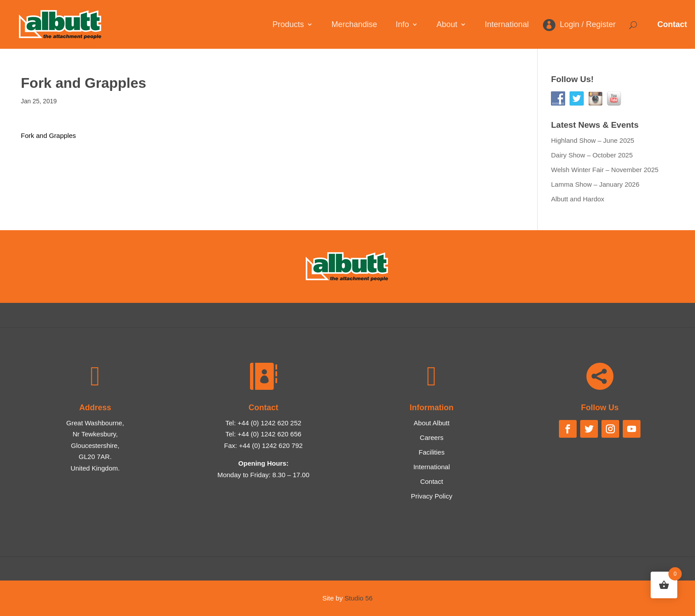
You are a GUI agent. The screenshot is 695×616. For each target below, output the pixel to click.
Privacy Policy (431, 496)
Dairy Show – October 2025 (592, 155)
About (447, 25)
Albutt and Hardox (578, 199)
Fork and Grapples (48, 135)
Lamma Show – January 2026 (595, 184)
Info (402, 25)
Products (288, 25)
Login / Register (588, 25)
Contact (672, 24)
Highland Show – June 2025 (593, 140)
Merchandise (354, 25)
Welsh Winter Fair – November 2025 (605, 170)
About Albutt (431, 423)
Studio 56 (358, 598)
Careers (431, 437)
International (507, 25)
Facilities (432, 452)
